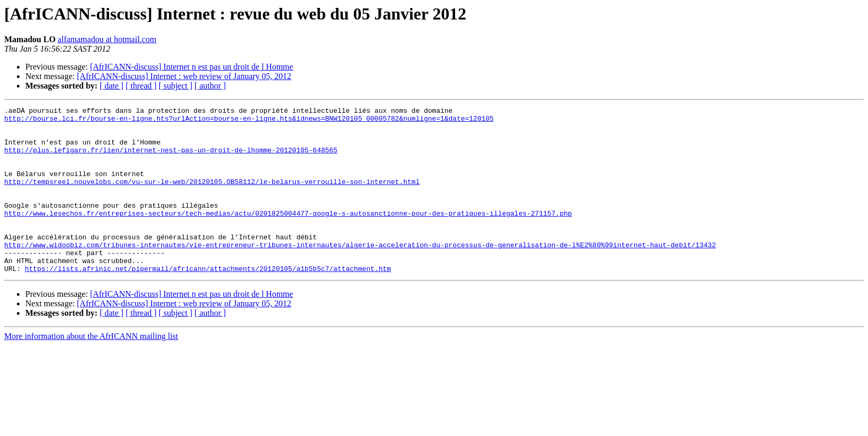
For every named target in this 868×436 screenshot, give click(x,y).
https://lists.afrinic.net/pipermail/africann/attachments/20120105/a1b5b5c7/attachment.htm (208, 302)
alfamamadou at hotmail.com (107, 39)
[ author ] (210, 86)
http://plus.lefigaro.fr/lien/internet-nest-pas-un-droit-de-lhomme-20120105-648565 (171, 159)
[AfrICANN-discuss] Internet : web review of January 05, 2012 (184, 76)
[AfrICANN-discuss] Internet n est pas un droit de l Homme (192, 67)
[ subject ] (176, 86)
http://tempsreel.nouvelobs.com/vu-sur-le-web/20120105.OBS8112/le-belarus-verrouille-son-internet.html (212, 197)
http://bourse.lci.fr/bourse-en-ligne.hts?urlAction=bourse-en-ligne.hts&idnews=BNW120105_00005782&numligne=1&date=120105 (249, 121)
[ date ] (112, 86)
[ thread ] (141, 86)
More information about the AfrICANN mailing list (91, 369)
